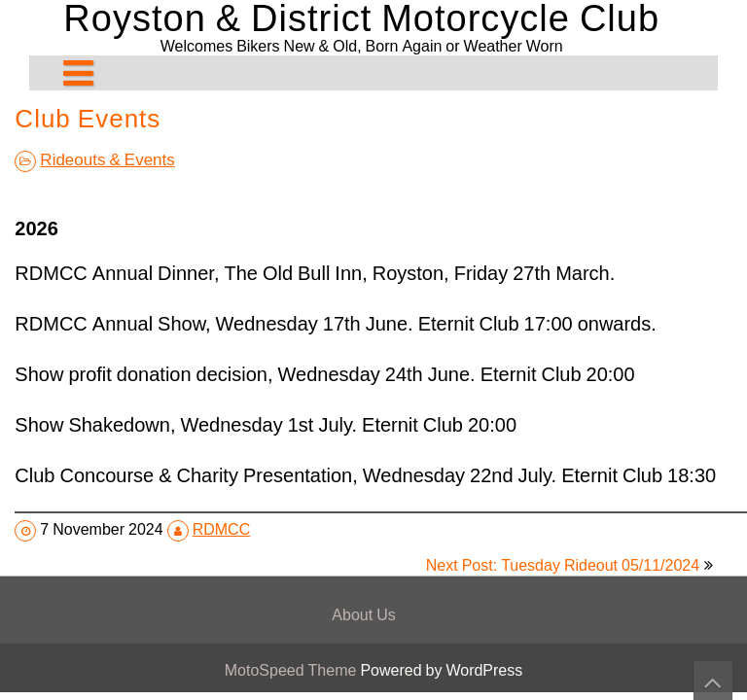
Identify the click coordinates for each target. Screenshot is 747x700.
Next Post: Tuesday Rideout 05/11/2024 (563, 565)
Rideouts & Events (107, 159)
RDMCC (222, 529)
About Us (363, 615)
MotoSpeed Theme (293, 670)
